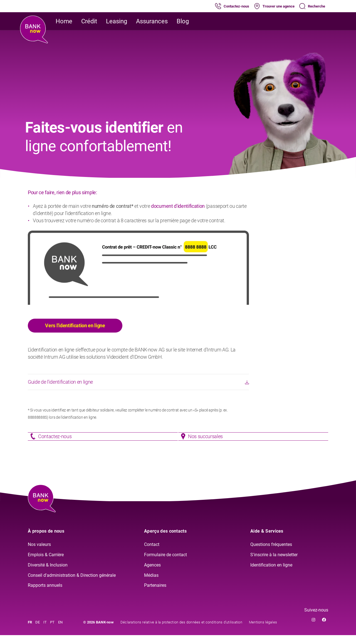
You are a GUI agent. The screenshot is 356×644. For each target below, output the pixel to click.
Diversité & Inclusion (48, 574)
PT (52, 631)
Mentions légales (263, 631)
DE (38, 631)
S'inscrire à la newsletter (274, 563)
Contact (152, 553)
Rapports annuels (45, 594)
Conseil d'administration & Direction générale (72, 584)
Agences (152, 574)
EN (60, 631)
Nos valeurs (39, 553)
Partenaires (155, 594)
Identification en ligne (271, 574)
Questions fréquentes (271, 553)
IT (45, 631)
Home (64, 21)
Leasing (117, 21)
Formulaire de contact (165, 563)
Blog (183, 21)
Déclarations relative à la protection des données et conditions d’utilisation (181, 631)
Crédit (89, 21)
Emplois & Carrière (46, 563)
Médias (151, 584)
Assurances (152, 21)
